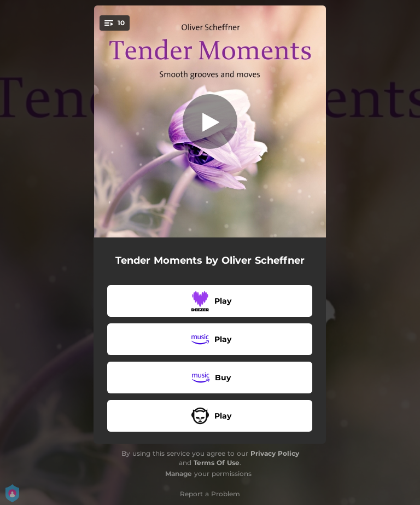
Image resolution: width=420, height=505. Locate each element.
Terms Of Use (217, 463)
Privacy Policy (275, 453)
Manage (179, 474)
